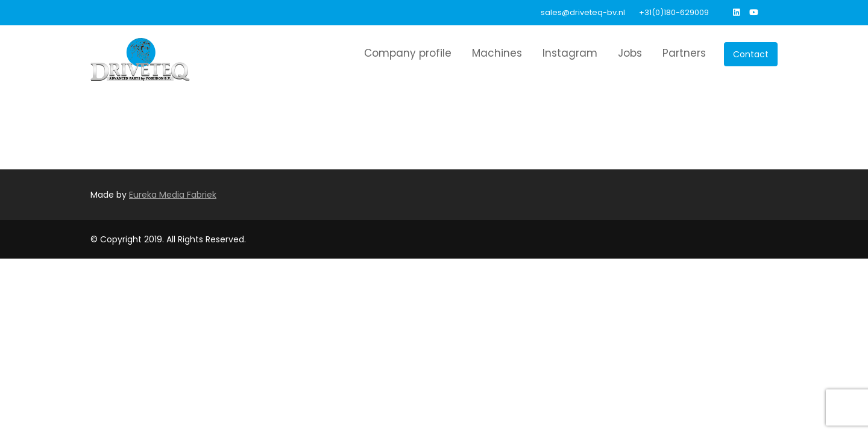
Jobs (630, 53)
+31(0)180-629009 (674, 12)
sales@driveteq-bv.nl (583, 12)
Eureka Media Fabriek (173, 195)
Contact (751, 54)
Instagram (570, 53)
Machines (497, 53)
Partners (684, 53)
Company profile (408, 53)
